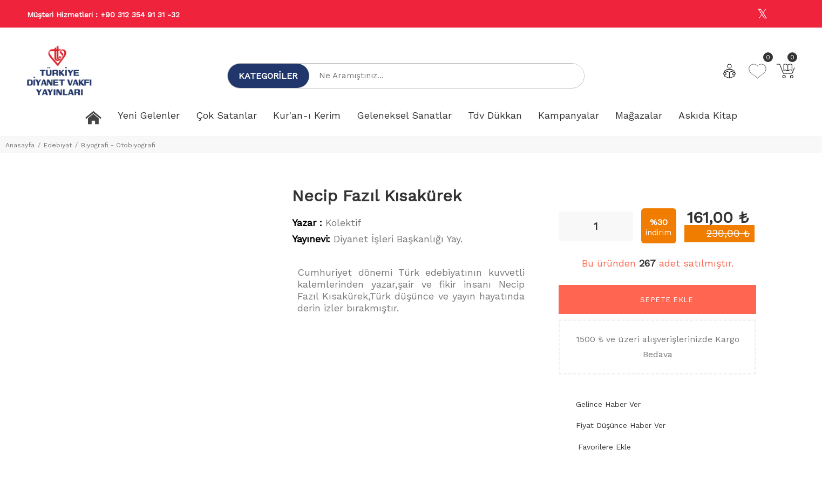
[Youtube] (786, 14)
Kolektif (343, 223)
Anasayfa (20, 145)
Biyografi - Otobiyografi (118, 145)
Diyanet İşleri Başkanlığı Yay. (398, 239)
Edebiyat (58, 145)
